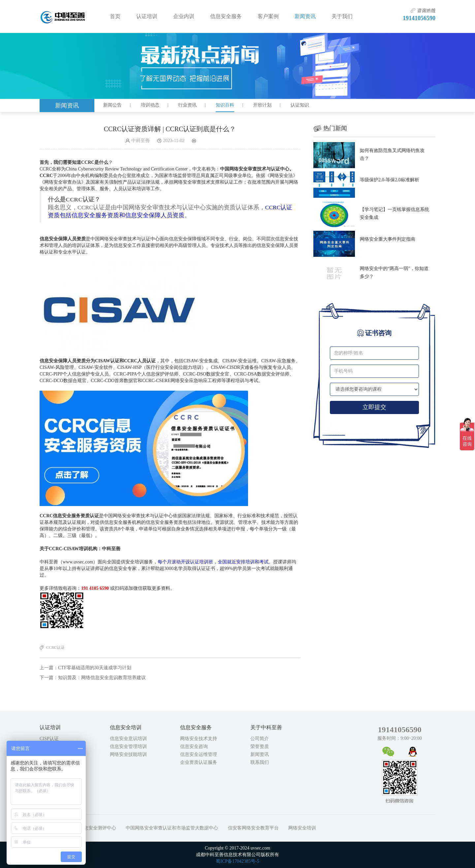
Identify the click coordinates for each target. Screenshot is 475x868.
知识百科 (225, 105)
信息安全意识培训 (128, 739)
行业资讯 (187, 105)
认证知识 (300, 105)
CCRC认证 (55, 647)
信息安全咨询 (194, 747)
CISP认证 (49, 739)
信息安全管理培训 (128, 747)
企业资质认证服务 (199, 762)
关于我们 (342, 16)
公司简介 (260, 739)
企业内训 (184, 16)
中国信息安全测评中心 (93, 828)
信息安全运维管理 (199, 754)
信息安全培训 (126, 727)
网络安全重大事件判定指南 (388, 239)
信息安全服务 (226, 16)
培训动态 (150, 105)
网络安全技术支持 (199, 739)
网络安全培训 (302, 828)
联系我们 (260, 762)
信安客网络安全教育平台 (253, 828)
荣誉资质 (260, 747)
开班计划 (262, 105)
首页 (115, 16)
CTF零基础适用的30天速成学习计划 (95, 668)
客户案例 (268, 16)
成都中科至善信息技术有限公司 (63, 16)
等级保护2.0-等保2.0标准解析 (390, 180)
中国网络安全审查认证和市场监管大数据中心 (172, 828)
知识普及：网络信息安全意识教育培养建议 (102, 678)
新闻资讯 (305, 16)
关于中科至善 (266, 727)
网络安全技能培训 (128, 754)
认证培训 (147, 16)
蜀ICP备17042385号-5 (237, 861)
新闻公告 (112, 105)
